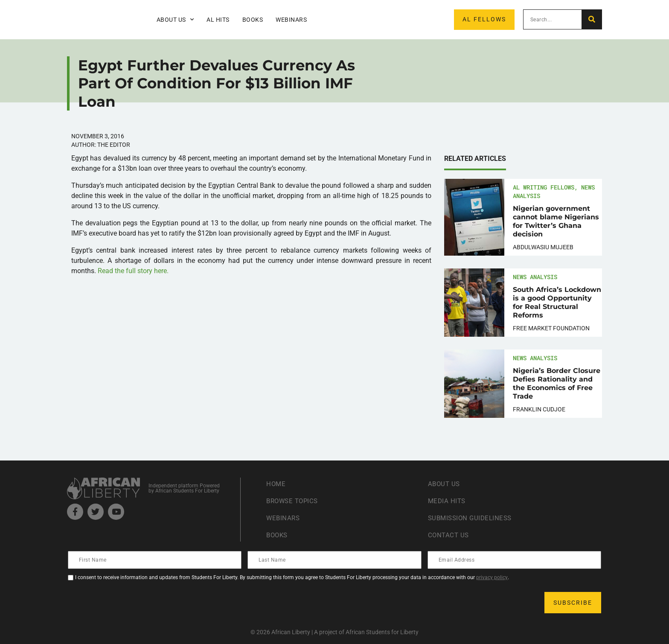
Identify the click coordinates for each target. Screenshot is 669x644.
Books (253, 20)
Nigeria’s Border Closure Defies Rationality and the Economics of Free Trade (557, 383)
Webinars (291, 20)
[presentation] (134, 603)
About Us (175, 20)
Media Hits (448, 501)
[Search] (592, 19)
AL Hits (218, 20)
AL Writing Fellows (544, 187)
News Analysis (535, 277)
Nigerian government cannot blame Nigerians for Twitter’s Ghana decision (556, 221)
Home (276, 484)
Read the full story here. (133, 271)
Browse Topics (294, 501)
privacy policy (492, 577)
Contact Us (449, 535)
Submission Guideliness (472, 518)
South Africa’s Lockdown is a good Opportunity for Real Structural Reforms (557, 302)
